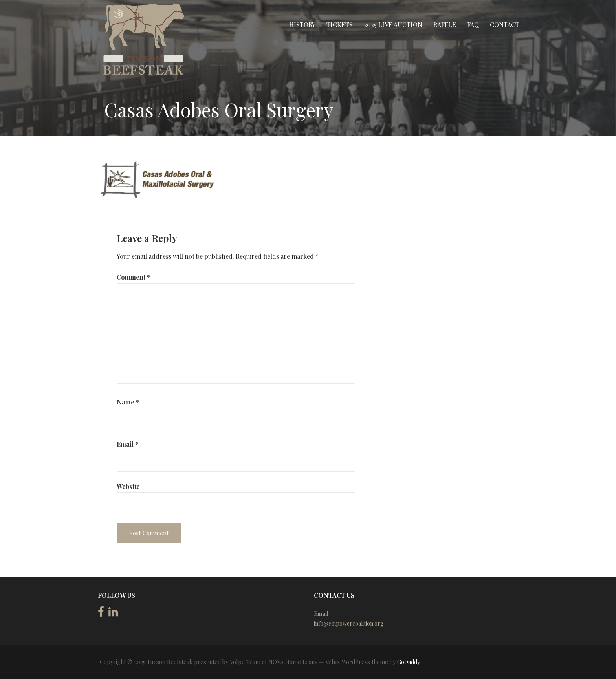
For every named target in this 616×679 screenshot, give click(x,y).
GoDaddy (409, 662)
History (302, 25)
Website (128, 486)
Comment (133, 277)
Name (128, 402)
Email (127, 444)
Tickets (340, 25)
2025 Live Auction (393, 25)
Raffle (445, 25)
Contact (505, 25)
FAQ (473, 25)
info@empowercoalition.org (349, 623)
